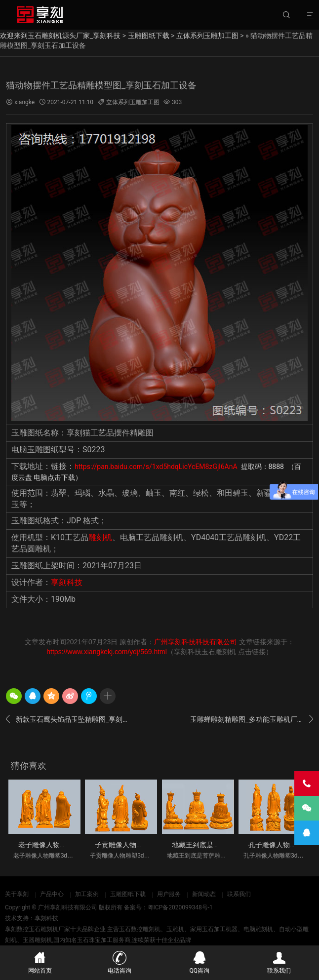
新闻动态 (204, 894)
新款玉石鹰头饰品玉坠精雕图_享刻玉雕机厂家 (67, 719)
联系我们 (239, 894)
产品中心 (52, 894)
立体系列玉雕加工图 (207, 36)
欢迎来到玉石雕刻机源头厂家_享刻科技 (60, 36)
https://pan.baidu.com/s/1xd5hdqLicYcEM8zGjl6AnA (157, 467)
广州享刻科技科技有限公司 (196, 642)
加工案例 (87, 894)
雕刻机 (100, 537)
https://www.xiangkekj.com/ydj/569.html (107, 652)
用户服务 (169, 894)
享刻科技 (67, 582)
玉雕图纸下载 (149, 36)
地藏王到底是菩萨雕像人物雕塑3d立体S (233, 845)
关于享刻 (17, 894)
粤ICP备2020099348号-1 (180, 907)
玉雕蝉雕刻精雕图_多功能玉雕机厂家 (252, 719)
